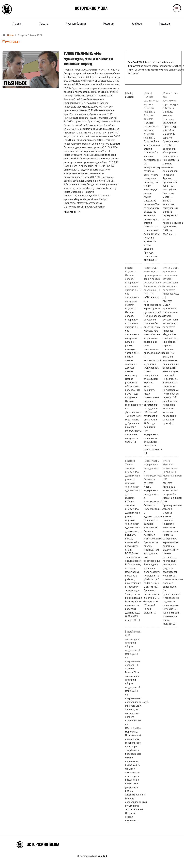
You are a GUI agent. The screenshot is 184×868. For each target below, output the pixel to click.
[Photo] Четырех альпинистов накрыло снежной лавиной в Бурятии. (151, 104)
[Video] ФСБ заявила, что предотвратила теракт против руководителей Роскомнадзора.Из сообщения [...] (154, 279)
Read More (72, 212)
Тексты (44, 24)
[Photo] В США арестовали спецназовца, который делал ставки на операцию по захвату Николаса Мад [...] (171, 283)
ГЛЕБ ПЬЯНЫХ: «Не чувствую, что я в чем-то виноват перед (88, 59)
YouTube (137, 24)
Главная (18, 24)
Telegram (109, 24)
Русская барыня (76, 24)
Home (10, 35)
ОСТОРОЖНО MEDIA (91, 8)
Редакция (165, 24)
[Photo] (129, 93)
